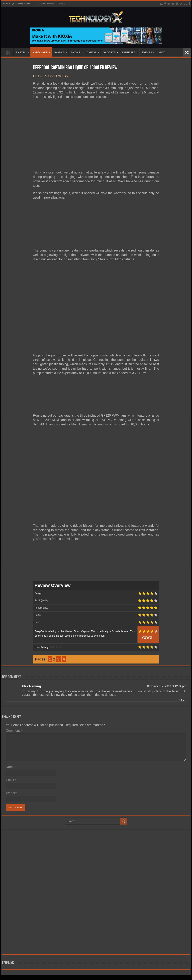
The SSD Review (45, 4)
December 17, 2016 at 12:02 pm (166, 686)
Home (8, 52)
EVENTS (147, 52)
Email (11, 780)
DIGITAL (92, 52)
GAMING (59, 52)
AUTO (162, 52)
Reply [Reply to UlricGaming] (181, 700)
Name (11, 767)
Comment (14, 731)
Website (12, 793)
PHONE (75, 52)
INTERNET (129, 52)
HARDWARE (40, 52)
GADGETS (109, 52)
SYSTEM (21, 52)
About (62, 4)
